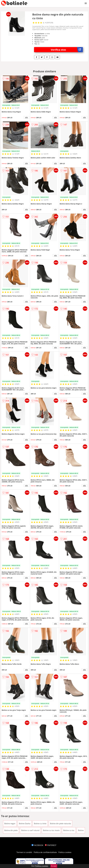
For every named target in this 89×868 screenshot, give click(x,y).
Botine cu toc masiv (51, 830)
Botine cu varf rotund (30, 830)
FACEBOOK (37, 845)
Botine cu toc (69, 830)
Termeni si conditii (24, 852)
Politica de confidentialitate (45, 852)
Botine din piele (11, 830)
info (27, 117)
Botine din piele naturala (60, 824)
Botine (81, 830)
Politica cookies (65, 852)
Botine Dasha (25, 824)
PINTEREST (51, 845)
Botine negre (10, 824)
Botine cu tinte (40, 824)
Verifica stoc (67, 50)
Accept (54, 866)
